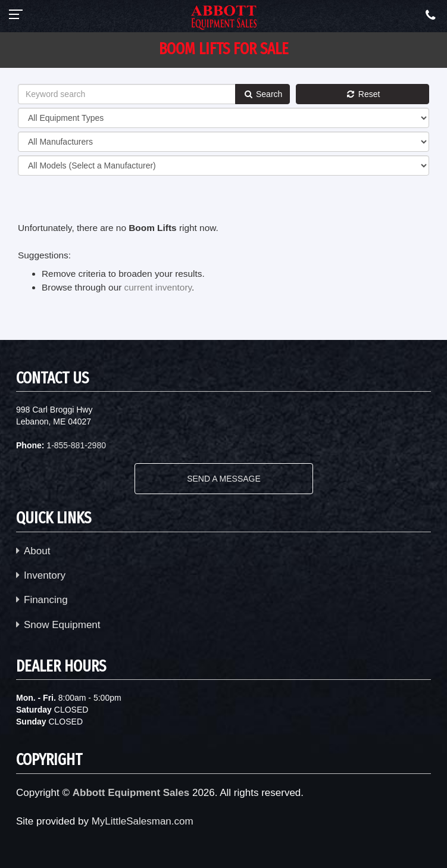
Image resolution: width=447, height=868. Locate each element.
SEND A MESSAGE (224, 479)
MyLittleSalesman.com (143, 821)
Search (262, 94)
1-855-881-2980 (76, 445)
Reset (362, 94)
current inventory (158, 287)
